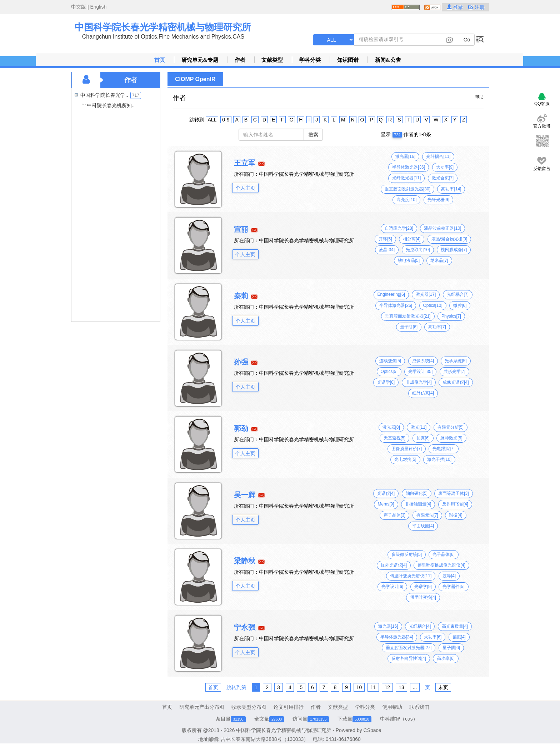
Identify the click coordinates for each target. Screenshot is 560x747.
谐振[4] (456, 515)
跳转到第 (236, 687)
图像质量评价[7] (407, 449)
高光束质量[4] (455, 626)
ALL (212, 120)
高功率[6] (446, 658)
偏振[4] (459, 637)
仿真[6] (423, 438)
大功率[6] (433, 637)
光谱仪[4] (386, 493)
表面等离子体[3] (453, 493)
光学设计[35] (420, 372)
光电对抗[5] (405, 459)
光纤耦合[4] (420, 626)
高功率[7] (437, 327)
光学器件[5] (453, 587)
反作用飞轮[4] (455, 504)
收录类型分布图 (249, 707)
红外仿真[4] (423, 393)
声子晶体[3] (394, 515)
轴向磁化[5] (417, 493)
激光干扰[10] (439, 459)
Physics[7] (451, 316)
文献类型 (272, 60)
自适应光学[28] (399, 228)
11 (373, 687)
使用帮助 (392, 707)
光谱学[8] (386, 382)
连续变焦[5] (390, 361)
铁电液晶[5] (409, 260)
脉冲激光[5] (451, 438)
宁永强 (245, 627)
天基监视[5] (394, 438)
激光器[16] (405, 156)
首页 (160, 60)
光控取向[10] (418, 250)
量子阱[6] (409, 327)
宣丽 (241, 229)
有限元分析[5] (451, 427)
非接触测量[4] (418, 504)
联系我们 (419, 707)
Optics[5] (389, 372)
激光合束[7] (443, 178)
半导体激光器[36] (409, 167)
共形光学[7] (454, 372)
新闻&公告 (388, 60)
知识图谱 (348, 60)
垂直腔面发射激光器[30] (407, 189)
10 (359, 687)
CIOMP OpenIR (195, 79)
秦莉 (241, 296)
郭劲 (241, 428)
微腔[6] (460, 305)
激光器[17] (426, 294)
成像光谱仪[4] (456, 382)
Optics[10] (433, 305)
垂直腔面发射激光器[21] (408, 316)
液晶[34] (387, 250)
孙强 (241, 362)
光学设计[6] (392, 587)
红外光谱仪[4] (394, 565)
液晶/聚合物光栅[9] (449, 239)
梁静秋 (245, 561)
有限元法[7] (427, 515)
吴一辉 (245, 495)
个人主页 (245, 188)
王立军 (245, 163)
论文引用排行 (289, 707)
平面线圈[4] (423, 526)
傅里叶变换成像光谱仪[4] (441, 565)
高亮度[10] (406, 200)
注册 (476, 7)
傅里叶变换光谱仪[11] (411, 576)
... (415, 687)
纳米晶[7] (439, 260)
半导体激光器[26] (396, 305)
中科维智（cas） (399, 719)
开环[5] (385, 239)
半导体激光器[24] (397, 637)
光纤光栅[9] (438, 200)
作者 (240, 60)
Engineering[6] (391, 294)
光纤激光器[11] (406, 178)
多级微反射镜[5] (407, 554)
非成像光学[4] (419, 382)
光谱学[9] (423, 587)
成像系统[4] (423, 361)
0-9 (226, 120)
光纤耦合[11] (438, 156)
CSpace (372, 730)
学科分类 (310, 60)
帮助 (479, 97)
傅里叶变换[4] (423, 597)
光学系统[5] (456, 361)
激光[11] (419, 427)
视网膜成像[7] (454, 250)
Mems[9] (386, 504)
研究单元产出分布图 (202, 707)
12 (387, 687)
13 (401, 687)
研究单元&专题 (200, 60)
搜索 (313, 135)
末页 (443, 687)
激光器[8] (391, 427)
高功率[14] (451, 189)
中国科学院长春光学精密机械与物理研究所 (163, 27)
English (98, 7)
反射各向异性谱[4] (409, 658)
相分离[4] (412, 239)
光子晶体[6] (443, 554)
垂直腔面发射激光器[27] (409, 648)
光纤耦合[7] (458, 294)
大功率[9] (445, 167)
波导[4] (449, 576)
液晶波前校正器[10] (442, 228)
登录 (456, 7)
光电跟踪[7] (443, 449)
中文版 (79, 7)
